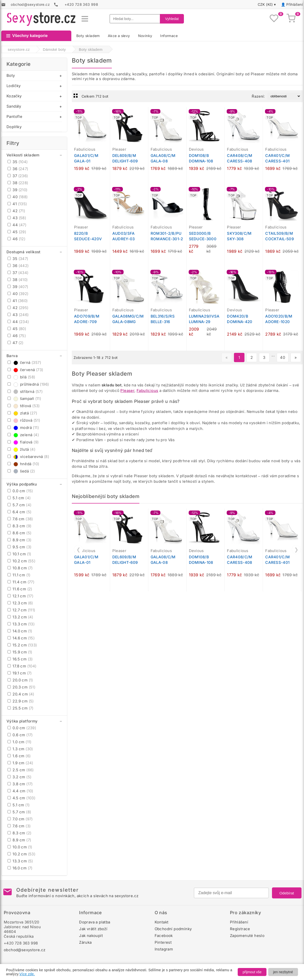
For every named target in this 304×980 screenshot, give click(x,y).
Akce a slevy (119, 36)
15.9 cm (20, 652)
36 (18, 169)
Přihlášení (294, 4)
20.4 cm (21, 694)
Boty (11, 75)
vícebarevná (28, 457)
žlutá (21, 449)
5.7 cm (19, 505)
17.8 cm (22, 666)
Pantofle (14, 116)
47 (16, 343)
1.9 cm (20, 763)
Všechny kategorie (27, 36)
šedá (21, 471)
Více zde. (27, 974)
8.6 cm (19, 533)
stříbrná (25, 392)
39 (18, 190)
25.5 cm (21, 708)
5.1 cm (19, 498)
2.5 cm (21, 770)
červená (25, 370)
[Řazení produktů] (284, 96)
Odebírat (287, 893)
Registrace (240, 929)
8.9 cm (19, 540)
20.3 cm (21, 687)
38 (18, 183)
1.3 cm (20, 749)
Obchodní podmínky (173, 929)
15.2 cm (22, 645)
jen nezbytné (283, 972)
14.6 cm (21, 638)
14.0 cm (20, 631)
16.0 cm (20, 868)
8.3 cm (19, 526)
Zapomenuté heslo (247, 936)
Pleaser (127, 391)
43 (17, 218)
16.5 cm (20, 659)
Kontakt (162, 922)
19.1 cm (20, 673)
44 (17, 225)
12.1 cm (20, 596)
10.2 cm (21, 561)
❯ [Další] (296, 550)
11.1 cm (19, 575)
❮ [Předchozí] (78, 550)
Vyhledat (172, 19)
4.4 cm (20, 791)
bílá (21, 377)
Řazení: (258, 96)
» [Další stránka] (296, 357)
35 (18, 162)
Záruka (85, 942)
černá (24, 362)
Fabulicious (147, 391)
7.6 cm (20, 519)
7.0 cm (20, 819)
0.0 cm (20, 491)
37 (18, 176)
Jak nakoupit (91, 936)
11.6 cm (20, 589)
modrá (23, 428)
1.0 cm (20, 742)
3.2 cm (19, 777)
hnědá (23, 464)
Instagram (164, 949)
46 (16, 239)
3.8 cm (20, 784)
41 (17, 204)
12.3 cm (20, 603)
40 (18, 197)
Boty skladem (88, 36)
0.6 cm (20, 735)
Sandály (14, 106)
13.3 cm (21, 624)
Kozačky (14, 96)
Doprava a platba (95, 922)
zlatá (22, 413)
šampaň (24, 399)
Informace (169, 36)
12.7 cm (21, 610)
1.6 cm (19, 756)
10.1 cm (19, 554)
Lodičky (14, 86)
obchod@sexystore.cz (25, 950)
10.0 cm (20, 847)
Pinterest (163, 942)
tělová (24, 406)
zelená (23, 435)
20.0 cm (20, 680)
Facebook (164, 936)
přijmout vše (252, 972)
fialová (23, 442)
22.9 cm (21, 701)
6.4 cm (19, 512)
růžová (24, 420)
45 (17, 232)
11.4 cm (21, 582)
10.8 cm (20, 568)
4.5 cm (21, 798)
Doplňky (14, 127)
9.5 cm (19, 547)
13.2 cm (20, 617)
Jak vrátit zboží (93, 929)
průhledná (28, 384)
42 (16, 211)
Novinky (145, 36)
